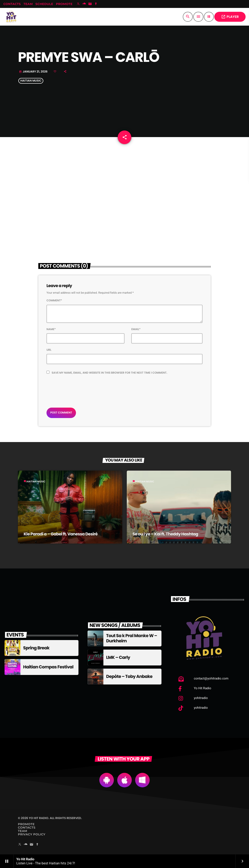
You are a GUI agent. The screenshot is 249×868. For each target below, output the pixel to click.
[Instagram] (90, 4)
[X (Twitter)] (78, 4)
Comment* (54, 301)
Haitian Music (31, 81)
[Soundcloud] (84, 4)
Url (49, 350)
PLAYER (230, 17)
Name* (51, 329)
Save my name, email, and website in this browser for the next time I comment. (110, 373)
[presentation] (81, 390)
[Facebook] (96, 4)
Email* (136, 329)
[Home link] (11, 17)
